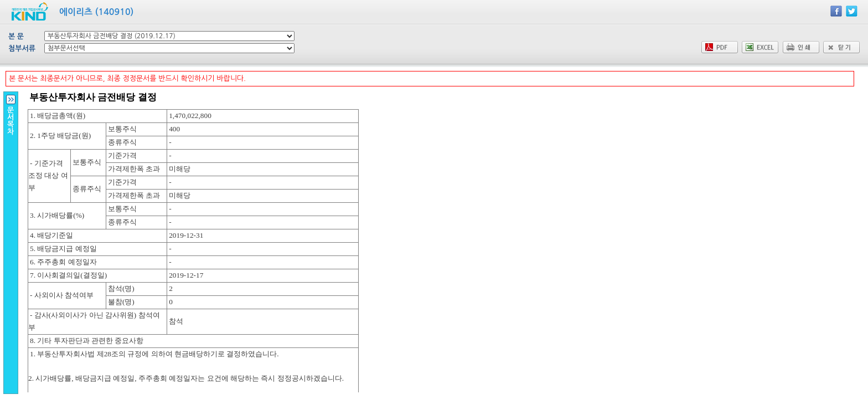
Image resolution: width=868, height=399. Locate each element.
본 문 (16, 36)
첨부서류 (22, 48)
